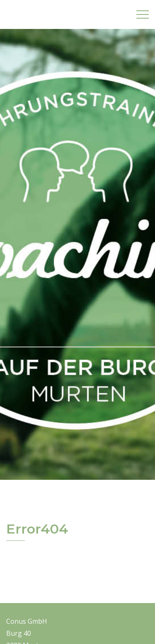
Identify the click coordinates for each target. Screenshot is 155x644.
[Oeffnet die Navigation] (143, 14)
